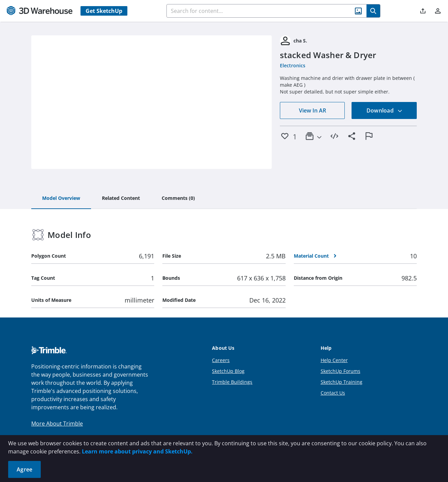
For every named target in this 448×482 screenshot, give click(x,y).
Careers (221, 360)
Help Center (334, 360)
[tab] (61, 199)
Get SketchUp (104, 11)
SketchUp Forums (341, 371)
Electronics (293, 65)
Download (384, 110)
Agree (24, 469)
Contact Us (333, 393)
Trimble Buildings (232, 382)
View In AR (312, 110)
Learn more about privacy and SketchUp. (137, 451)
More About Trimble (57, 424)
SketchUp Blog (228, 371)
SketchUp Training (342, 382)
